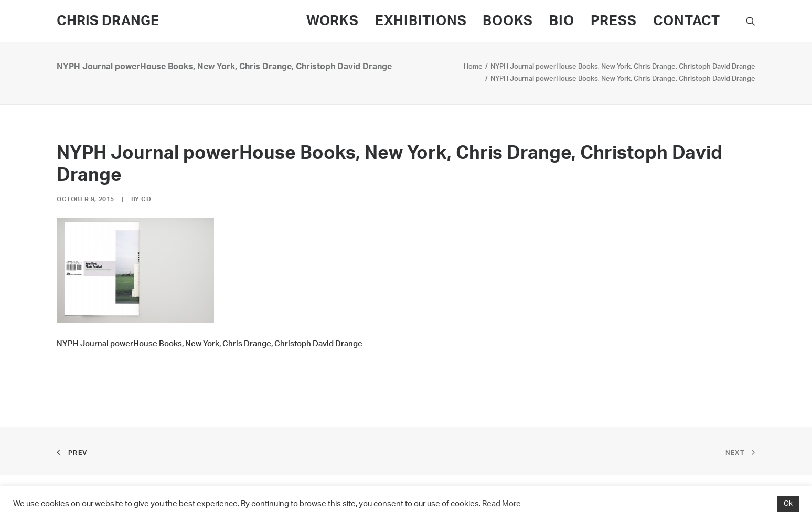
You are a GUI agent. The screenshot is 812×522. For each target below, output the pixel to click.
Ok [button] (788, 504)
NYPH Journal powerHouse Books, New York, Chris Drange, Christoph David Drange (623, 67)
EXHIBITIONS (421, 21)
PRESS (614, 21)
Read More (501, 504)
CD (146, 199)
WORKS (333, 21)
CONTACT (687, 21)
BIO (562, 21)
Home (473, 67)
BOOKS (508, 21)
